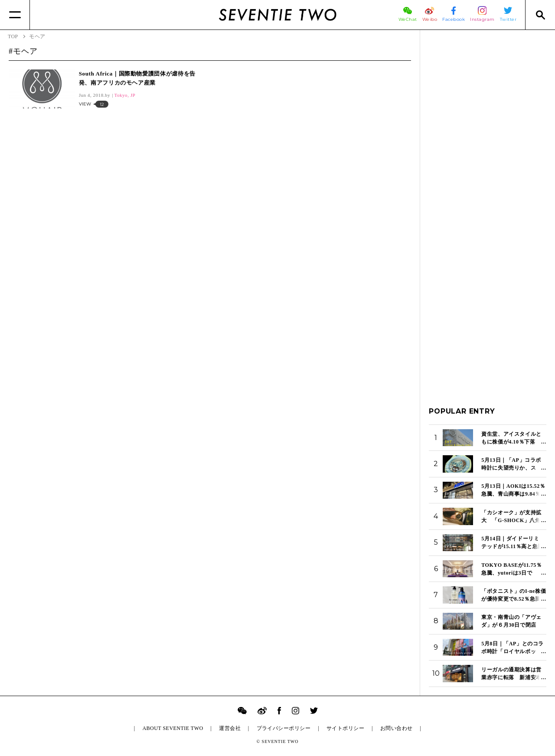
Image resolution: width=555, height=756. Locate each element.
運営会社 (230, 728)
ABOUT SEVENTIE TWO (173, 728)
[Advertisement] (488, 169)
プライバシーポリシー (284, 728)
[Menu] (15, 15)
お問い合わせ (397, 728)
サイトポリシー (345, 728)
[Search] (540, 15)
